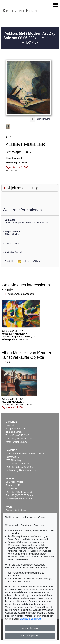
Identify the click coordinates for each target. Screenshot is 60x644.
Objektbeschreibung (22, 188)
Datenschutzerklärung (31, 619)
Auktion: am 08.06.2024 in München (30, 36)
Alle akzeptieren (30, 636)
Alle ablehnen (30, 628)
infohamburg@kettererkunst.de (21, 470)
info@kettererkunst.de (17, 442)
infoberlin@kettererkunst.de (19, 499)
